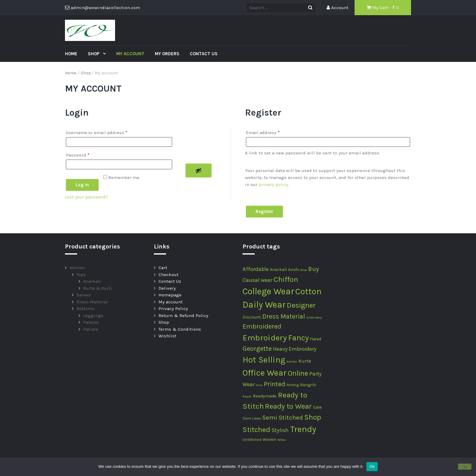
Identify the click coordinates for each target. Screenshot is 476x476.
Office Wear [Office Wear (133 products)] (265, 373)
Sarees (84, 295)
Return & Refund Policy (183, 316)
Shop (94, 54)
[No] (465, 467)
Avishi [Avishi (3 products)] (294, 270)
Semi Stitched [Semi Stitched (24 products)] (283, 417)
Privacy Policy (173, 309)
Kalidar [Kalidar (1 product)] (292, 361)
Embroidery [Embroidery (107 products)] (265, 338)
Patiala (91, 329)
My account (130, 54)
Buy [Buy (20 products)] (313, 269)
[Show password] (199, 170)
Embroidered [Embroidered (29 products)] (262, 326)
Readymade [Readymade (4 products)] (265, 396)
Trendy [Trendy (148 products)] (303, 429)
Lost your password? (87, 197)
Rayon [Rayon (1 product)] (247, 396)
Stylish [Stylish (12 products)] (280, 430)
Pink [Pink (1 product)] (259, 385)
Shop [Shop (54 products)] (313, 417)
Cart (163, 268)
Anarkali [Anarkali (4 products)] (278, 270)
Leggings (93, 316)
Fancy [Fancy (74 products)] (298, 338)
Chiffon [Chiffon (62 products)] (286, 279)
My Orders (167, 54)
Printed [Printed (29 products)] (275, 384)
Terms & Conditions (180, 329)
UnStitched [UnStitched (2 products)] (252, 440)
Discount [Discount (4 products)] (252, 317)
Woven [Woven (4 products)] (269, 439)
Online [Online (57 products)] (298, 373)
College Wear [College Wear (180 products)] (268, 291)
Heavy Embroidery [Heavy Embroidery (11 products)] (295, 349)
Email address (263, 132)
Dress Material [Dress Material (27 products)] (284, 316)
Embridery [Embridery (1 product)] (314, 317)
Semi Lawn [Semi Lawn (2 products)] (252, 418)
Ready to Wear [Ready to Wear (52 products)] (288, 406)
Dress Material (92, 302)
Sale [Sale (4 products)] (317, 407)
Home (71, 54)
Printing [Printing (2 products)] (293, 385)
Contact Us (204, 54)
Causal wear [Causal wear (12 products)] (257, 280)
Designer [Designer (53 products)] (301, 305)
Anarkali (92, 281)
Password (78, 154)
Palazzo (91, 322)
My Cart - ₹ (383, 8)
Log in (82, 185)
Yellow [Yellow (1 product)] (282, 440)
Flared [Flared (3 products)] (316, 339)
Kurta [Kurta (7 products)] (305, 361)
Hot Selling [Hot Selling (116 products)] (264, 360)
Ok (372, 466)
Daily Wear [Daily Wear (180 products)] (264, 305)
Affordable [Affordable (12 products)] (256, 269)
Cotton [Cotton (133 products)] (308, 291)
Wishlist (167, 336)
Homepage (170, 295)
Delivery (167, 288)
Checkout (168, 275)
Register (264, 211)
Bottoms (85, 309)
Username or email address (97, 132)
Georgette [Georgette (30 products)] (257, 349)
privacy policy (273, 184)
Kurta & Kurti (98, 288)
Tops (81, 275)
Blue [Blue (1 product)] (304, 270)
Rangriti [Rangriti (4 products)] (308, 385)
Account (338, 8)
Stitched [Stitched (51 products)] (256, 430)
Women (77, 268)
